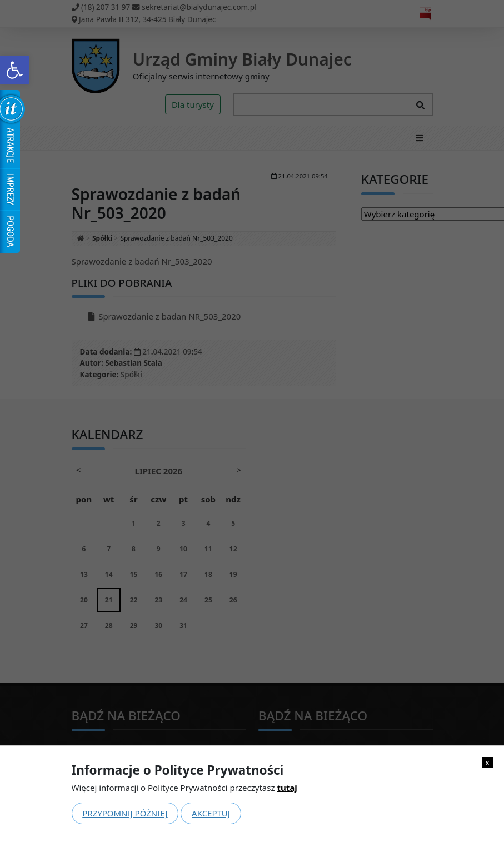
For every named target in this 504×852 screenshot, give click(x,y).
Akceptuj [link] (211, 813)
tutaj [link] (287, 788)
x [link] (487, 762)
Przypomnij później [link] (125, 813)
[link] (14, 70)
